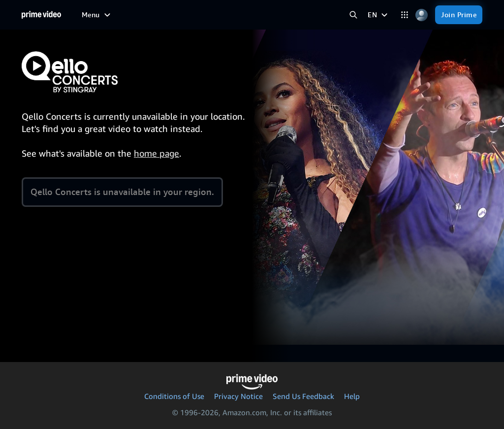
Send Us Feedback (303, 396)
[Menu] (97, 15)
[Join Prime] (459, 15)
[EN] (379, 15)
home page (157, 153)
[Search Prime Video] (353, 15)
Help (352, 396)
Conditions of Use (174, 396)
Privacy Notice (238, 396)
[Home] (41, 15)
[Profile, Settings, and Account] (422, 15)
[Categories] (404, 15)
